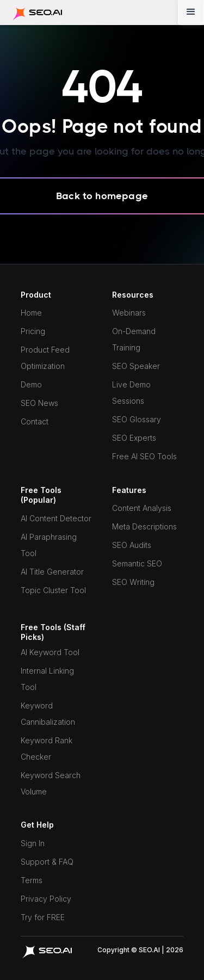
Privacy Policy (46, 899)
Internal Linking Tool (47, 679)
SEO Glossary (137, 419)
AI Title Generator (52, 572)
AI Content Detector (56, 518)
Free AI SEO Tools (144, 456)
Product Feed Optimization (45, 358)
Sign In (33, 843)
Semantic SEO (137, 563)
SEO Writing (133, 582)
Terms (32, 880)
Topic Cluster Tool (53, 590)
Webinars (129, 313)
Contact (35, 421)
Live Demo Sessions (131, 393)
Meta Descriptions (144, 526)
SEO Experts (134, 438)
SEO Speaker (136, 366)
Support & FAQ (47, 862)
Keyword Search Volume (51, 783)
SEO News (39, 403)
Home (31, 313)
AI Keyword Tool (50, 652)
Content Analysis (142, 508)
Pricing (33, 331)
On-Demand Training (134, 339)
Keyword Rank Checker (47, 748)
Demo (31, 384)
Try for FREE (43, 917)
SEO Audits (132, 545)
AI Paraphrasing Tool (49, 545)
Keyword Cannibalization (48, 714)
